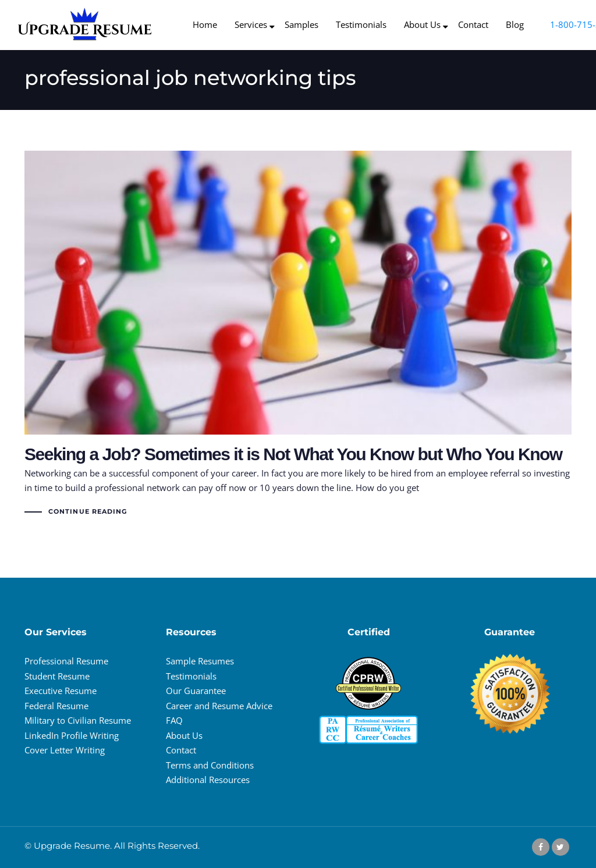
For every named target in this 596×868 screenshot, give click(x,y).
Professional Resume (66, 661)
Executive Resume (61, 691)
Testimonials (191, 676)
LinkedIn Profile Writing (72, 735)
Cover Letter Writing (65, 750)
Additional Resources (208, 780)
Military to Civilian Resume (78, 720)
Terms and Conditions (210, 765)
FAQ (174, 720)
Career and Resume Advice (219, 706)
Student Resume (57, 676)
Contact (181, 750)
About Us (184, 735)
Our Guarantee (196, 691)
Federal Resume (56, 706)
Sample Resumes (200, 661)
